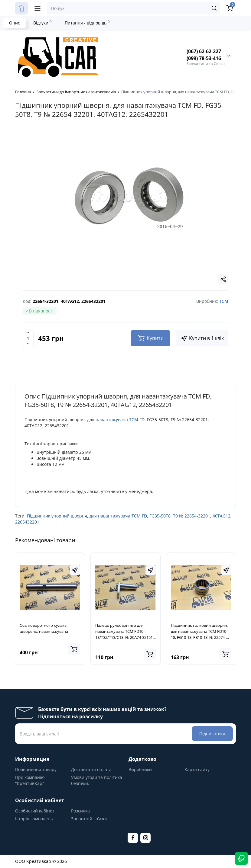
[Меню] (37, 8)
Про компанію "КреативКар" (30, 780)
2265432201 (27, 522)
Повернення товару (36, 769)
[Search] (214, 8)
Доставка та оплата (91, 769)
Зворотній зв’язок (89, 819)
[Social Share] (223, 279)
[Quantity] (28, 338)
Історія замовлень (34, 819)
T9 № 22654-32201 (192, 516)
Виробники (140, 769)
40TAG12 (222, 516)
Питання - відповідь (87, 23)
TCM (134, 420)
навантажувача (112, 420)
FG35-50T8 (160, 516)
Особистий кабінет (35, 811)
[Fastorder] (75, 570)
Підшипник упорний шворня (57, 516)
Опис (15, 23)
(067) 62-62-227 (204, 51)
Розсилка (80, 811)
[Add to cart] (74, 649)
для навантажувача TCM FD (118, 516)
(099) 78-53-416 (204, 58)
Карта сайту (197, 769)
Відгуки (42, 23)
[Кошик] (230, 8)
